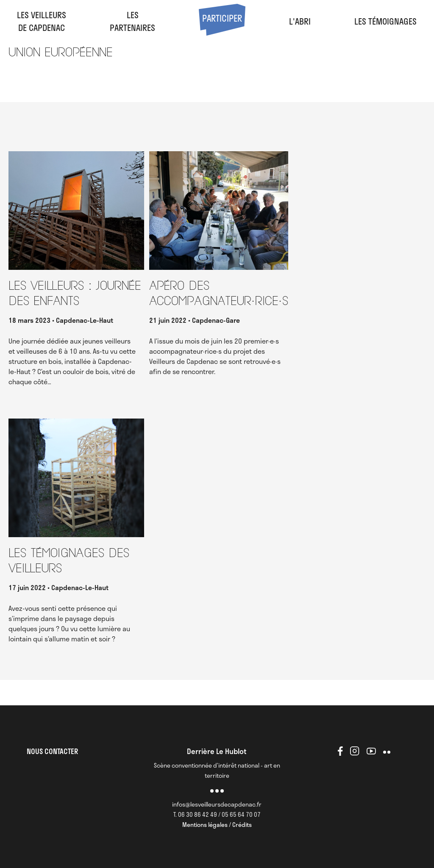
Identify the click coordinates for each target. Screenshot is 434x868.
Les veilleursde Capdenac (42, 21)
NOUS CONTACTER (52, 751)
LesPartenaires (132, 21)
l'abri (300, 21)
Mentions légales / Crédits (217, 825)
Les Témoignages (385, 21)
